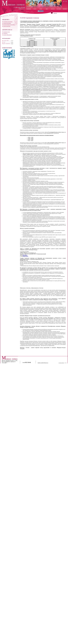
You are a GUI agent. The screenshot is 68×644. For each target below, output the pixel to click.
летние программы (7, 23)
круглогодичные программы (9, 25)
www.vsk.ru (25, 255)
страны (41, 9)
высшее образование (7, 35)
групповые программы (8, 22)
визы (47, 9)
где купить (59, 9)
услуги (35, 9)
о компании (29, 9)
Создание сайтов (61, 363)
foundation (5, 33)
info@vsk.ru (26, 256)
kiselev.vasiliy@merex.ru (43, 363)
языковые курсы (7, 32)
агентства (53, 9)
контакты (65, 9)
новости (55, 13)
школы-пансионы (7, 26)
